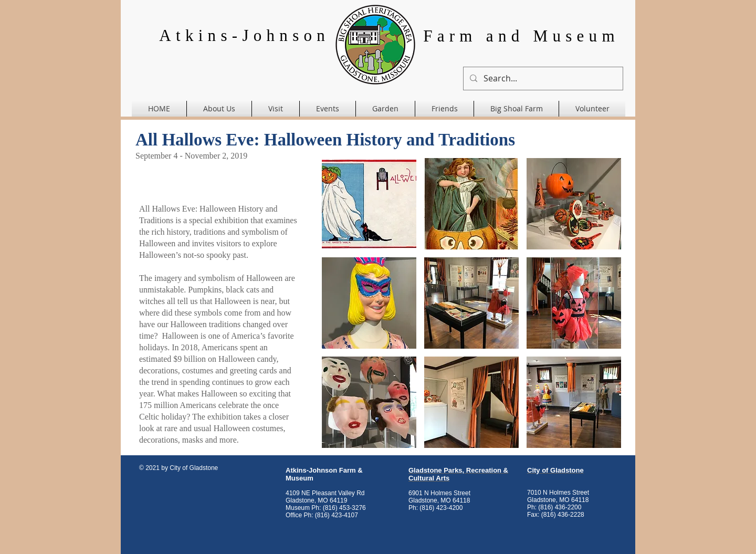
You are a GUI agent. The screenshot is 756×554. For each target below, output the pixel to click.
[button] (369, 204)
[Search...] (542, 79)
